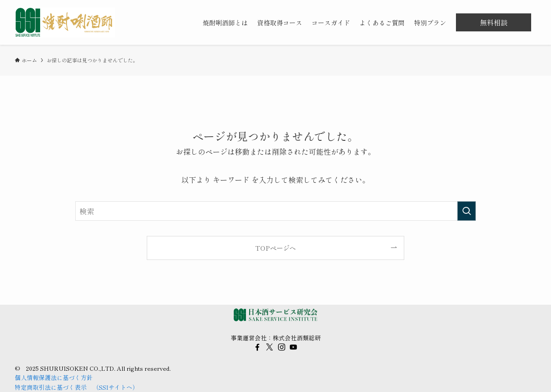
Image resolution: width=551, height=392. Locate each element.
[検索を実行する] (467, 211)
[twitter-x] (270, 347)
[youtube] (293, 347)
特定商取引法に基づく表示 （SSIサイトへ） (77, 387)
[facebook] (258, 347)
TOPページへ (275, 248)
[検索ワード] (275, 211)
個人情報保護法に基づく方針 (54, 377)
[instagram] (281, 347)
